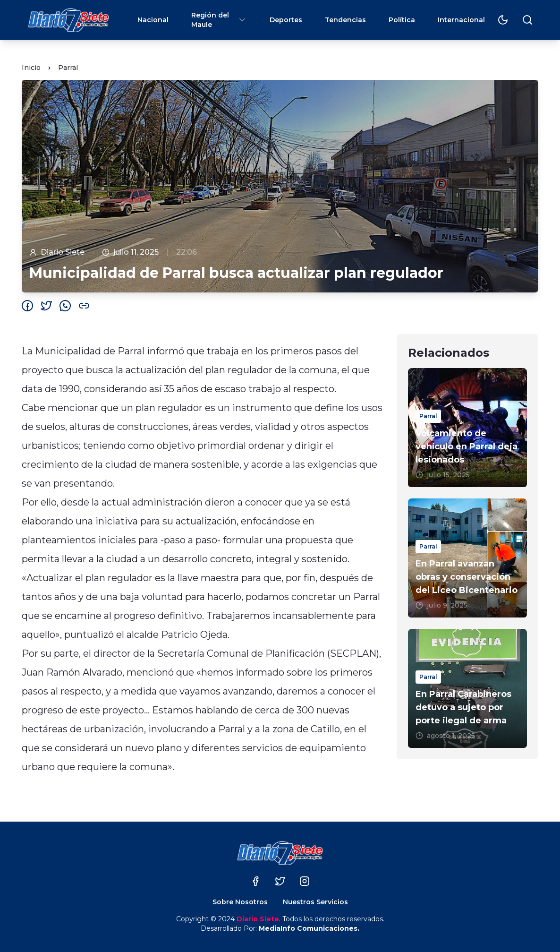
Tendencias (345, 20)
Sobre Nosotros (240, 902)
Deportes (286, 20)
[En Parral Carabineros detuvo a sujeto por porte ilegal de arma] (467, 688)
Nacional (153, 20)
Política (402, 20)
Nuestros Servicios (315, 902)
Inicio (31, 68)
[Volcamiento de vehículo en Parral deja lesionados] (467, 428)
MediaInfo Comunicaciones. (309, 928)
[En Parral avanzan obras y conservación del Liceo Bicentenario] (467, 558)
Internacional (461, 20)
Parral (68, 68)
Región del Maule (219, 20)
